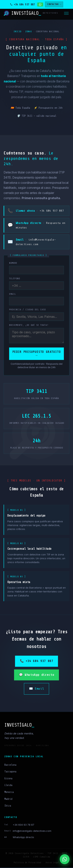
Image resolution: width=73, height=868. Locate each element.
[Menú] (66, 13)
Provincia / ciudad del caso (27, 310)
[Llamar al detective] (23, 5)
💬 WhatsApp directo (37, 675)
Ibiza (8, 806)
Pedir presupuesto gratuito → (37, 354)
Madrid (8, 799)
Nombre (13, 263)
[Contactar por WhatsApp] (40, 5)
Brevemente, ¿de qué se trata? (29, 325)
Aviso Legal (52, 863)
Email (13, 294)
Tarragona (10, 772)
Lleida (8, 786)
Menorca (9, 793)
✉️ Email (36, 689)
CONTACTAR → (54, 4)
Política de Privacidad (27, 863)
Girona (8, 779)
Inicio (17, 32)
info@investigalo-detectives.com (32, 831)
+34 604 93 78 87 (23, 825)
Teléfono (15, 279)
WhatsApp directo (23, 838)
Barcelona (10, 765)
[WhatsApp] (65, 859)
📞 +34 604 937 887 (37, 662)
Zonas (29, 32)
